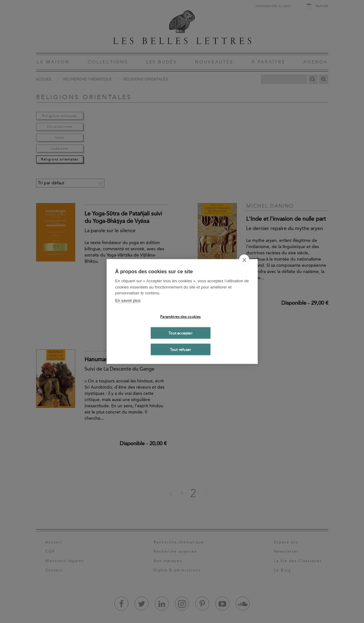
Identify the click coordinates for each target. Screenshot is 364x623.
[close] (244, 260)
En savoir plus (128, 300)
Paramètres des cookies (180, 316)
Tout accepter (180, 333)
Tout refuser (180, 349)
